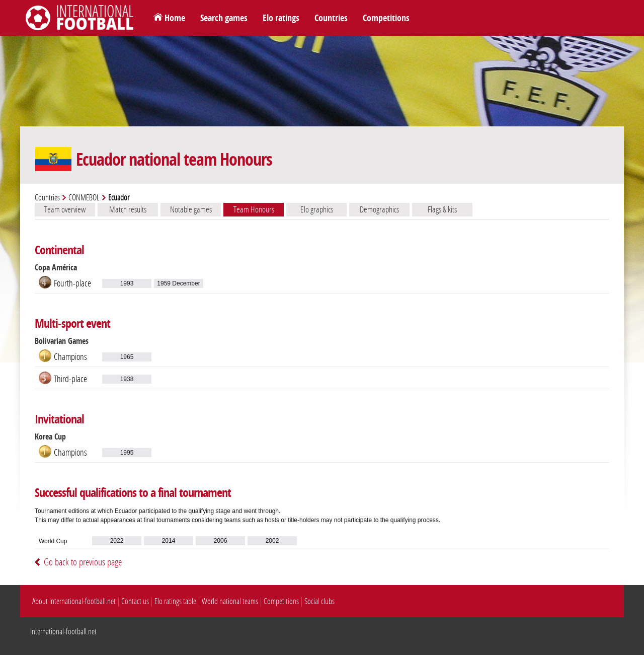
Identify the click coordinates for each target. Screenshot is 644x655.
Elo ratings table (175, 601)
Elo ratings (281, 18)
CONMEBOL (84, 198)
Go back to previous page (83, 562)
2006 (221, 541)
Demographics (379, 209)
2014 (169, 541)
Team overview (65, 209)
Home (175, 18)
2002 (272, 541)
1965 (127, 357)
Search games (224, 18)
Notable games (191, 209)
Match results (128, 209)
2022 (117, 541)
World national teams (230, 601)
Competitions (386, 18)
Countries (331, 18)
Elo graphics (317, 209)
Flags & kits (442, 209)
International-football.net (63, 632)
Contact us (135, 601)
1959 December (178, 283)
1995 (127, 453)
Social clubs (319, 601)
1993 (127, 283)
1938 (127, 379)
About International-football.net (74, 601)
